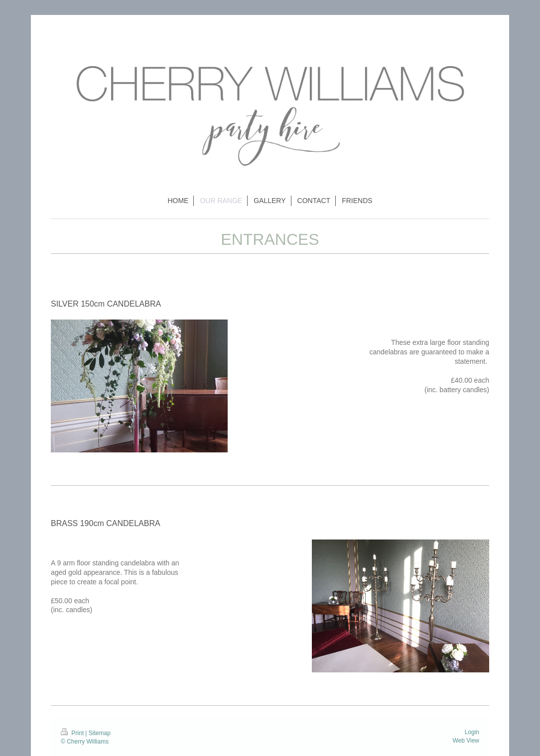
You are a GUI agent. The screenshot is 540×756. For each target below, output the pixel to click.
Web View (466, 741)
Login (472, 732)
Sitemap (100, 733)
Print (73, 733)
